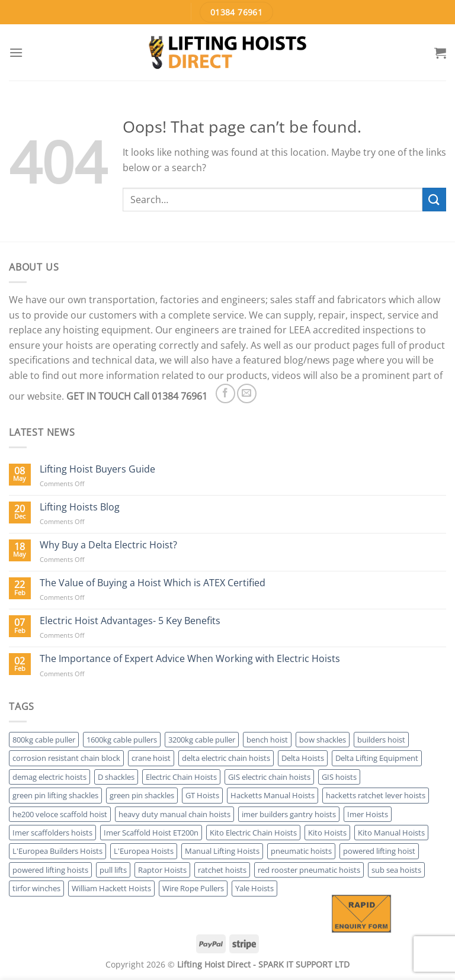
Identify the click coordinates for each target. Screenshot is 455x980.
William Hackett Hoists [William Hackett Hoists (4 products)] (111, 888)
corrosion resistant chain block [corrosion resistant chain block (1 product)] (66, 758)
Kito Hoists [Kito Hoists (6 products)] (327, 833)
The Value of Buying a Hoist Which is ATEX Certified (153, 583)
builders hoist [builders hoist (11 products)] (381, 740)
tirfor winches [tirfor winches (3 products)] (36, 888)
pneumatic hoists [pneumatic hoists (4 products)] (301, 851)
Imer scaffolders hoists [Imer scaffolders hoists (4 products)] (52, 833)
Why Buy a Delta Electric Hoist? (108, 545)
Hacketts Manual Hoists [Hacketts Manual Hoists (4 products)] (273, 795)
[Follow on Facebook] (225, 393)
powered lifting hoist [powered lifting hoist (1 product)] (379, 851)
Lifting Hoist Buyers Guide (97, 469)
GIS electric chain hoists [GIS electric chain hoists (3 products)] (269, 777)
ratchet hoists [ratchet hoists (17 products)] (222, 870)
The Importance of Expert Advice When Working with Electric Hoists (190, 659)
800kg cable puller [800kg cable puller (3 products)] (44, 740)
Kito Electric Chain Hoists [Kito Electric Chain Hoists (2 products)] (253, 833)
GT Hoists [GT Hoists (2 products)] (202, 795)
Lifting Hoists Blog (80, 507)
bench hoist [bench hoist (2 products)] (267, 740)
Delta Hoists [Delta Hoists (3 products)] (303, 758)
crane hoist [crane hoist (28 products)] (151, 758)
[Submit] (434, 199)
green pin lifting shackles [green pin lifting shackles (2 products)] (55, 795)
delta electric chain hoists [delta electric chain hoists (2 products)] (226, 758)
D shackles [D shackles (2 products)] (116, 777)
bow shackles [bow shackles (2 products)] (323, 740)
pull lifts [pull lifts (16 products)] (113, 870)
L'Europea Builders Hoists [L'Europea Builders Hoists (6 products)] (57, 851)
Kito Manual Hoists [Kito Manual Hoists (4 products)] (391, 833)
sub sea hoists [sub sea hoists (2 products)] (396, 870)
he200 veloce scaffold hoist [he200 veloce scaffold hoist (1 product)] (60, 814)
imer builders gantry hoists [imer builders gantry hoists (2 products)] (289, 814)
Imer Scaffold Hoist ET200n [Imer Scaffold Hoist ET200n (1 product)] (151, 833)
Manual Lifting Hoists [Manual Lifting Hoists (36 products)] (222, 851)
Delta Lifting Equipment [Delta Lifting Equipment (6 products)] (377, 758)
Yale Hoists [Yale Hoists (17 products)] (254, 888)
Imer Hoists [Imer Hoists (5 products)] (368, 814)
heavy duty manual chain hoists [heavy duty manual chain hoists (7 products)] (174, 814)
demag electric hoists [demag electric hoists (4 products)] (49, 777)
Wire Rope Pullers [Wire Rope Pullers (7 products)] (193, 888)
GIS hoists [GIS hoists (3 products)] (339, 777)
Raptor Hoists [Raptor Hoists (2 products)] (162, 870)
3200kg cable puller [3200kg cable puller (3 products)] (202, 740)
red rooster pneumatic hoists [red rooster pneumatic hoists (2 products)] (309, 870)
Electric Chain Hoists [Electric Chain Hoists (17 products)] (181, 777)
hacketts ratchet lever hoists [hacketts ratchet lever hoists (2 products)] (376, 795)
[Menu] (16, 52)
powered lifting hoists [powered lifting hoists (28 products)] (50, 870)
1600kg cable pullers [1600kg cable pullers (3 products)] (122, 740)
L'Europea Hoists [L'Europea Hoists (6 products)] (144, 851)
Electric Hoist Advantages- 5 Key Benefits (130, 621)
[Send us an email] (247, 393)
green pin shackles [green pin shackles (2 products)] (142, 795)
